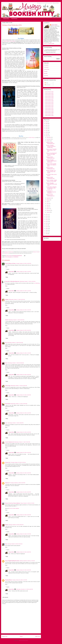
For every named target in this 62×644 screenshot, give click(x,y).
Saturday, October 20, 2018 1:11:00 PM (23, 272)
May (47, 205)
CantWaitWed (16, 257)
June (48, 203)
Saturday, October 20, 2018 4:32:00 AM (15, 544)
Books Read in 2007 (49, 114)
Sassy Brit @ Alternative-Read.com (12, 281)
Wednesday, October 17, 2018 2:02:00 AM (17, 299)
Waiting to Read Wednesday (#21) (50, 143)
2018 (6, 257)
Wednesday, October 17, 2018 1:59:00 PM (15, 423)
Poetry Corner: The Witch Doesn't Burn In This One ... (51, 150)
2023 (47, 127)
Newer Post (5, 636)
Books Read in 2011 (49, 108)
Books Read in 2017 (49, 99)
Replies (8, 269)
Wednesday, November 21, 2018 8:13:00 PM (24, 589)
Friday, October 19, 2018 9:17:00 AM (27, 503)
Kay (6, 343)
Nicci (6, 544)
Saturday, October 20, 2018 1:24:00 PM (23, 473)
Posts (46, 83)
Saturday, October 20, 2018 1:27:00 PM (23, 534)
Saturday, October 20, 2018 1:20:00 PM (23, 375)
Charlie (7, 320)
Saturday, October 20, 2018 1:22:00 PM (23, 432)
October (48, 141)
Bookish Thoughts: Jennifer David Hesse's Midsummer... (51, 161)
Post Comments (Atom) (24, 641)
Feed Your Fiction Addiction (14, 508)
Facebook (46, 76)
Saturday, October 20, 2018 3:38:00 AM (16, 525)
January (48, 212)
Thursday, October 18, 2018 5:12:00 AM (18, 462)
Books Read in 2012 (49, 107)
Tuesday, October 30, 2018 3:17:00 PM (20, 580)
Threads (46, 71)
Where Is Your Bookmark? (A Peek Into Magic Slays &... (52, 154)
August (48, 200)
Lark (6, 423)
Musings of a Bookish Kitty (9, 252)
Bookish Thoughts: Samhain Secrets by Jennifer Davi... (51, 146)
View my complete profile (49, 44)
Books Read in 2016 (49, 101)
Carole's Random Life (9, 442)
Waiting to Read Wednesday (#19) (50, 168)
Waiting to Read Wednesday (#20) (50, 158)
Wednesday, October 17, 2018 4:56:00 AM (16, 320)
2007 (47, 232)
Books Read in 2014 (49, 104)
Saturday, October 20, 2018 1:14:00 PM (23, 310)
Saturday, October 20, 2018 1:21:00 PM (23, 413)
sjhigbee (7, 299)
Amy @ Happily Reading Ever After (12, 561)
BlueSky (46, 74)
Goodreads (46, 67)
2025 (47, 123)
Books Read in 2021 (49, 93)
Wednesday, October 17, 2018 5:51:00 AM (15, 343)
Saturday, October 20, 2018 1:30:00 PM (23, 570)
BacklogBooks (10, 257)
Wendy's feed (7, 253)
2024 (47, 125)
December (49, 137)
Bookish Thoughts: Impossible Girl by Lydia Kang (52, 184)
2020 (47, 132)
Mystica (7, 525)
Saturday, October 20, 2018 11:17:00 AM (27, 561)
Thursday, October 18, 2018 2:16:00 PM (18, 483)
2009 (47, 228)
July (47, 202)
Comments (48, 85)
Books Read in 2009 (49, 111)
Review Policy (6, 19)
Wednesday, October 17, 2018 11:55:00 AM (19, 404)
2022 (47, 129)
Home (21, 636)
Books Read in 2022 (49, 92)
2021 (47, 131)
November (49, 139)
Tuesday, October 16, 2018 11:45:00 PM (24, 263)
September (49, 198)
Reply (6, 267)
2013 (47, 221)
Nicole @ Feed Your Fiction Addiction (13, 503)
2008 (47, 230)
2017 (47, 214)
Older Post (38, 636)
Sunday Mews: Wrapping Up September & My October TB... (51, 188)
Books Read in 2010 (49, 110)
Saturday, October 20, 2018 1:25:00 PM (23, 492)
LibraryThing (47, 69)
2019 (47, 134)
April (48, 207)
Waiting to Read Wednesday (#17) (50, 195)
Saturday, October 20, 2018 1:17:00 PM (23, 353)
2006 (47, 234)
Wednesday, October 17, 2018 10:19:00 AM (19, 386)
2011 (47, 225)
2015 (47, 218)
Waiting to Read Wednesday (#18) (50, 178)
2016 (47, 216)
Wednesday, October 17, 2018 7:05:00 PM (22, 442)
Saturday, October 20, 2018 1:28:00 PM (23, 552)
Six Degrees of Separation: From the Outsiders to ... (51, 192)
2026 (47, 122)
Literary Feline (11, 272)
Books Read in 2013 (49, 105)
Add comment (5, 597)
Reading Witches (9, 580)
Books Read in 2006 (49, 116)
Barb (6, 363)
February (48, 210)
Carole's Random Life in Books (9, 41)
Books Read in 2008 (49, 113)
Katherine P (7, 483)
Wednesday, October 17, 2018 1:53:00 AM (27, 281)
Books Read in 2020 (49, 95)
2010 (47, 227)
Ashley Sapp (8, 386)
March (48, 209)
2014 (47, 220)
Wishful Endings (32, 137)
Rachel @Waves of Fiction (10, 263)
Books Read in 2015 (49, 102)
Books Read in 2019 (49, 96)
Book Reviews (14, 19)
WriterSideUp (8, 404)
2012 (47, 223)
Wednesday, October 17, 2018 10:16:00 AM (16, 363)
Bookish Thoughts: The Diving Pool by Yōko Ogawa (51, 172)
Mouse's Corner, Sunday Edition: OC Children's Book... (51, 165)
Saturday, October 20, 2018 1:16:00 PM (23, 330)
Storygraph (46, 65)
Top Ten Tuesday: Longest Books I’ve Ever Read (52, 181)
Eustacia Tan (8, 462)
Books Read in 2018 (49, 98)
